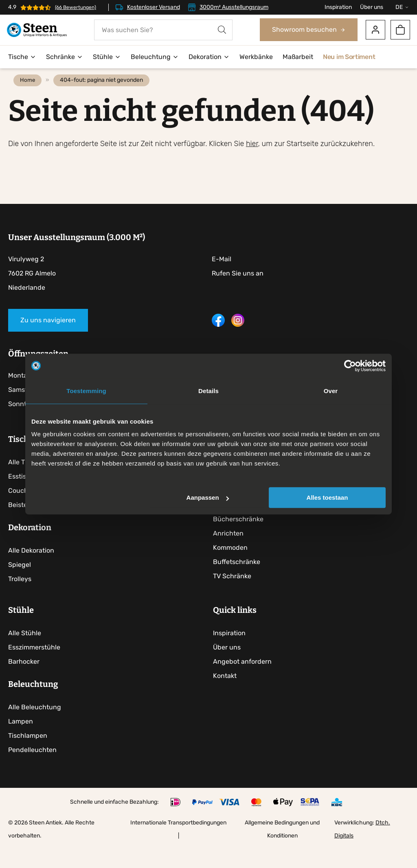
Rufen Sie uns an (238, 289)
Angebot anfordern (244, 683)
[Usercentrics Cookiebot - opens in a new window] (350, 366)
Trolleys (20, 596)
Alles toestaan (327, 497)
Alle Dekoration (31, 567)
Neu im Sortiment (349, 57)
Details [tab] (208, 391)
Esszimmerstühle (34, 669)
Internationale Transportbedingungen (178, 844)
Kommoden (232, 565)
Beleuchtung (155, 57)
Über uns (372, 7)
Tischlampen (28, 757)
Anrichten (230, 550)
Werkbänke (256, 57)
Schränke (65, 57)
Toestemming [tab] (86, 391)
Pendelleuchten (32, 771)
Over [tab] (331, 391)
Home (31, 96)
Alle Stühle (25, 655)
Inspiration (338, 7)
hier (252, 159)
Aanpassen (208, 497)
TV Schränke (234, 593)
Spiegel (20, 582)
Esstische (23, 493)
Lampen (21, 743)
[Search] (222, 30)
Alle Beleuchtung (35, 729)
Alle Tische (25, 479)
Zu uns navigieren (48, 336)
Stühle (107, 57)
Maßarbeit (298, 57)
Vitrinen (227, 522)
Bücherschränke (240, 536)
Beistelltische (29, 522)
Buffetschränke (239, 579)
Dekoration (209, 57)
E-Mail (222, 274)
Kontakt (227, 697)
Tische (22, 57)
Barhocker (24, 683)
